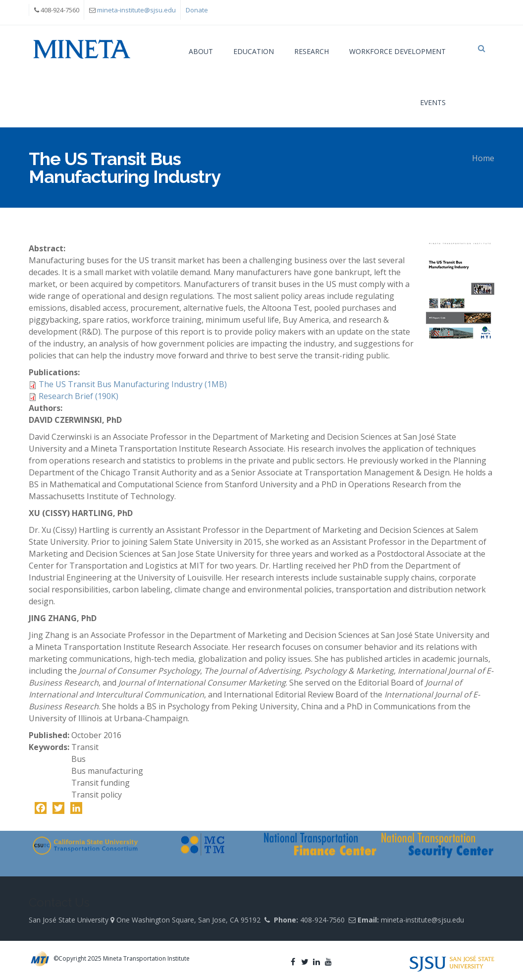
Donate (197, 10)
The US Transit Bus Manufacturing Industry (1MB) (133, 384)
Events (433, 102)
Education (254, 51)
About (201, 51)
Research (312, 51)
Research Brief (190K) (78, 396)
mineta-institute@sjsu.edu (136, 10)
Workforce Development (397, 51)
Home (483, 158)
